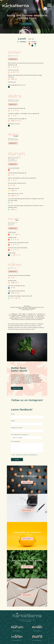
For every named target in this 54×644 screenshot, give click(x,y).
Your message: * (16, 441)
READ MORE (17, 388)
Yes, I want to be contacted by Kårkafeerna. (25, 455)
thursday (23, 42)
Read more (27, 482)
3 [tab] (29, 27)
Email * (13, 421)
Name (13, 414)
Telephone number (17, 428)
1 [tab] (25, 27)
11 (32, 39)
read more (27, 24)
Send (17, 459)
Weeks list (13, 59)
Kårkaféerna (16, 5)
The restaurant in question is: (20, 435)
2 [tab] (27, 27)
